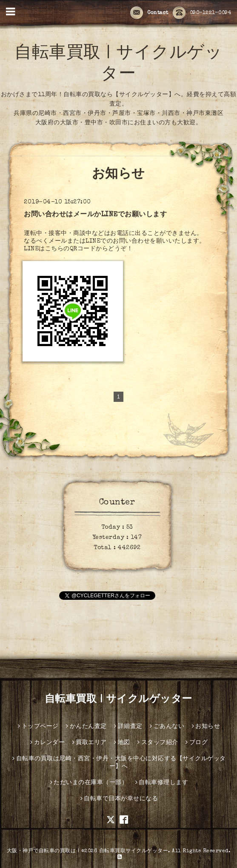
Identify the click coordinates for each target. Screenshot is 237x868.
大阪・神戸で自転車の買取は (41, 851)
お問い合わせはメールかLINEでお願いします (95, 215)
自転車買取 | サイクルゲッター (118, 700)
